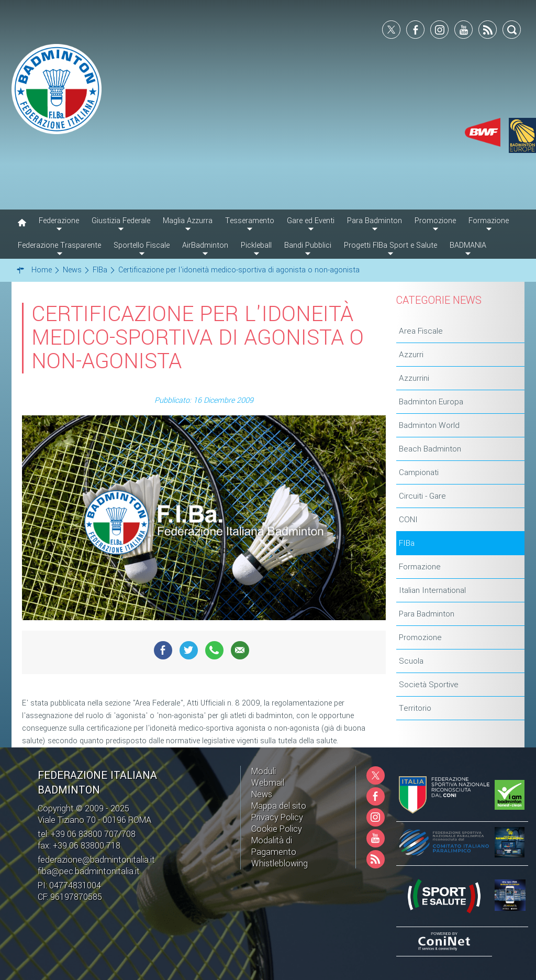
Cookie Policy (277, 829)
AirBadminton (205, 245)
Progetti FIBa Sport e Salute (390, 245)
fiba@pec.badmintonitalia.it (89, 871)
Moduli (264, 771)
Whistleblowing (280, 863)
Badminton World (429, 425)
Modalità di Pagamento (274, 846)
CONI (408, 520)
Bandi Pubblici (308, 245)
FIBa (407, 543)
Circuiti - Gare (422, 496)
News (262, 794)
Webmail (268, 783)
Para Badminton (427, 614)
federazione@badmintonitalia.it (96, 860)
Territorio (415, 708)
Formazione (420, 567)
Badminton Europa (431, 402)
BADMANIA (468, 245)
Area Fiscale (421, 331)
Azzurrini (414, 378)
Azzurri (411, 355)
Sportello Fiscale (142, 245)
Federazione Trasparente (59, 245)
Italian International (432, 590)
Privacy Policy (277, 817)
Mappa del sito (279, 806)
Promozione (420, 637)
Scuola (411, 661)
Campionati (419, 472)
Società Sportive (429, 685)
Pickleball (256, 245)
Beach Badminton (430, 449)
